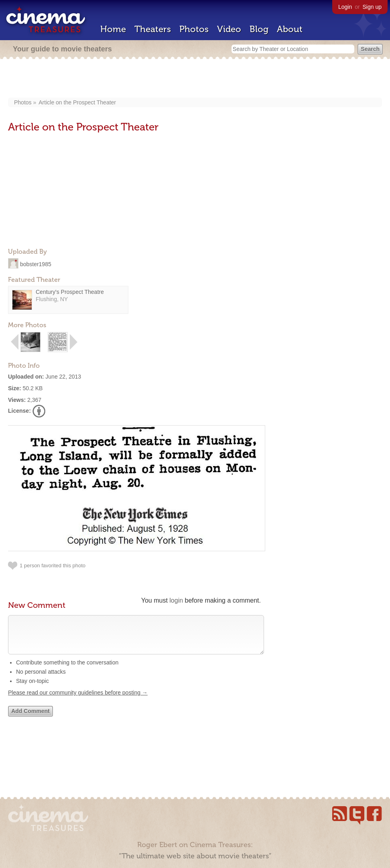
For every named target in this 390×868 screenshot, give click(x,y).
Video (229, 29)
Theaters (153, 29)
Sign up (372, 7)
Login (345, 7)
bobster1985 (36, 264)
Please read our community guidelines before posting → (78, 701)
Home (113, 29)
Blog (259, 29)
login (176, 600)
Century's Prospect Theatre (70, 292)
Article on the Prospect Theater (77, 102)
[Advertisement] (195, 79)
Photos (194, 29)
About (290, 29)
